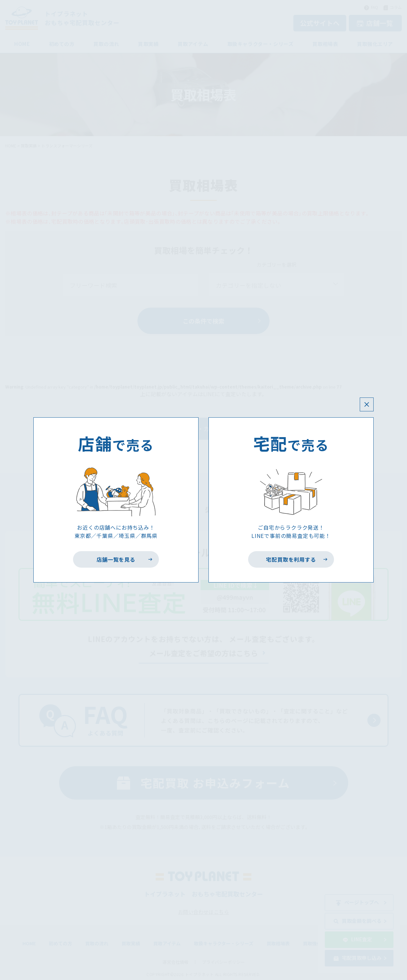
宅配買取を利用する (291, 559)
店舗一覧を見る (116, 559)
